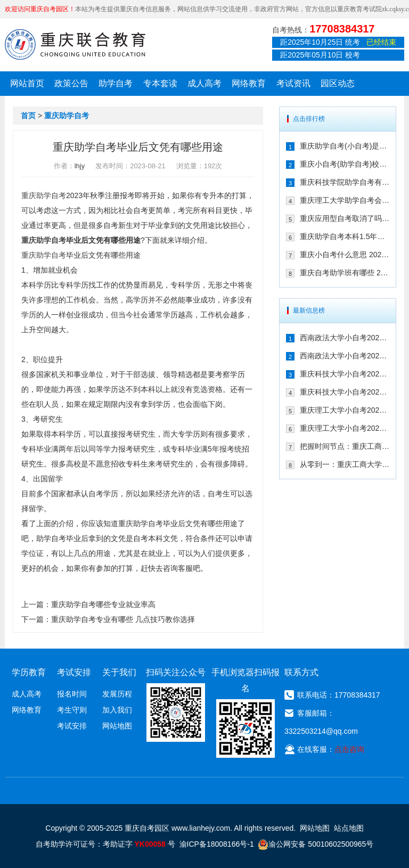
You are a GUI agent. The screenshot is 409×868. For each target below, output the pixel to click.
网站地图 (117, 726)
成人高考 (204, 83)
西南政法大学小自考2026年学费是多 (345, 338)
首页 (28, 116)
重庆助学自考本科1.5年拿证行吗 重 (345, 236)
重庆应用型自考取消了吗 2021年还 (345, 218)
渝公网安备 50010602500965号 (316, 844)
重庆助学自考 (67, 116)
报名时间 (72, 694)
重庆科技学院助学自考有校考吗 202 (345, 182)
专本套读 (160, 83)
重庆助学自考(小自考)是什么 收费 (345, 146)
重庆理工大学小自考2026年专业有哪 (345, 428)
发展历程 (117, 694)
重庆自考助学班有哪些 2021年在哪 (345, 273)
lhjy (80, 166)
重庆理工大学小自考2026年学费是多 (345, 410)
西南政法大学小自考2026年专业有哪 (345, 356)
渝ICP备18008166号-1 (217, 844)
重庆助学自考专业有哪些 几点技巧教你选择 (123, 619)
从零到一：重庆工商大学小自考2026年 (345, 464)
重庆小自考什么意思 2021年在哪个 (345, 255)
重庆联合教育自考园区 (75, 44)
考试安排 (72, 726)
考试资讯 (293, 83)
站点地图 (349, 828)
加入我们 (117, 710)
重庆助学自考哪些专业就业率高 (103, 604)
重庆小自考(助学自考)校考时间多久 (345, 164)
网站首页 (27, 83)
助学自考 (116, 83)
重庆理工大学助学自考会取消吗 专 (345, 200)
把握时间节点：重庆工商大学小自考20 (345, 446)
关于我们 (119, 672)
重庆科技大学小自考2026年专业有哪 (345, 392)
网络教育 (249, 83)
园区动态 (338, 83)
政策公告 (71, 83)
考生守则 (72, 710)
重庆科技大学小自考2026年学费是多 (345, 374)
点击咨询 (349, 749)
